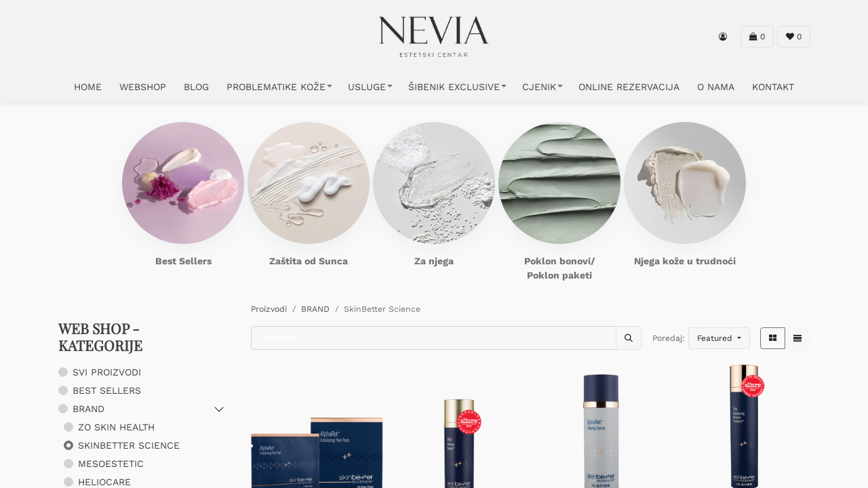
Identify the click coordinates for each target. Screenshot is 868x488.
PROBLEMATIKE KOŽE (276, 87)
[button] (719, 338)
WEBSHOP (143, 87)
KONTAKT (773, 87)
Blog (196, 87)
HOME (88, 87)
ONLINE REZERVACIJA (629, 87)
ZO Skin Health (116, 427)
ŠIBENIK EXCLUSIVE (454, 87)
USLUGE (367, 87)
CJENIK (539, 87)
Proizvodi (269, 309)
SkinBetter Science (129, 445)
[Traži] (629, 338)
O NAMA (716, 87)
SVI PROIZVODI (107, 372)
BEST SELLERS (107, 390)
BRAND (88, 409)
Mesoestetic (111, 464)
